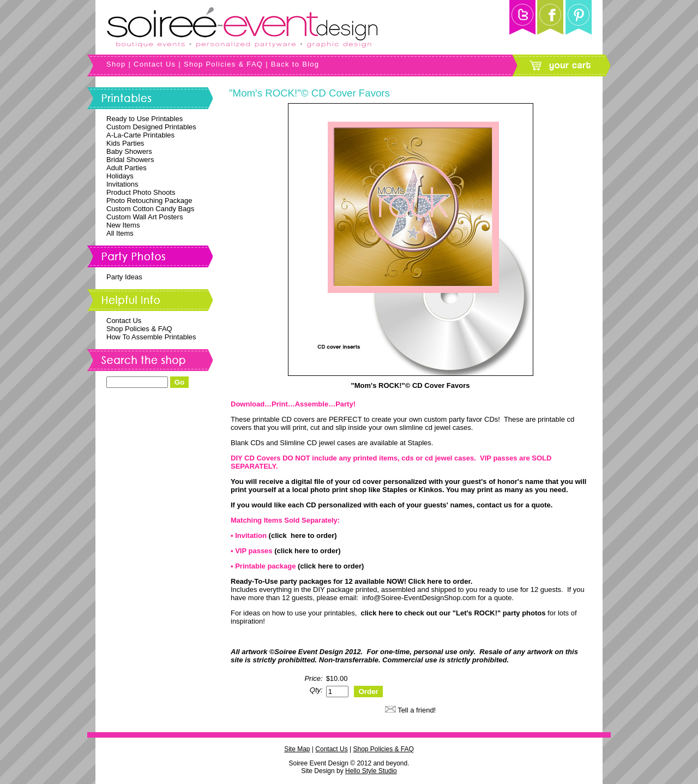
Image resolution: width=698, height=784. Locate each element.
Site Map (297, 749)
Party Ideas (124, 277)
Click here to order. (441, 581)
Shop (116, 64)
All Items (120, 233)
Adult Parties (127, 168)
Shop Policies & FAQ (223, 64)
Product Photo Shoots (141, 192)
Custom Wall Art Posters (145, 217)
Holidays (120, 176)
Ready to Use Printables (145, 119)
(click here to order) (303, 535)
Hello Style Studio (371, 771)
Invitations (122, 184)
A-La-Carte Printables (140, 135)
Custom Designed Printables (151, 127)
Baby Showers (129, 151)
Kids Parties (125, 143)
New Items (123, 225)
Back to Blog (295, 64)
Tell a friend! (417, 710)
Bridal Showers (130, 160)
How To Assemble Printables (151, 337)
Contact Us (155, 64)
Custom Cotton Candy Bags (150, 209)
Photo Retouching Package (149, 201)
